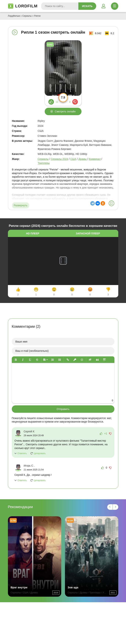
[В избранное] (111, 203)
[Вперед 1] (116, 507)
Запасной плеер (88, 233)
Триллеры (44, 163)
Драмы (83, 159)
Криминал (95, 159)
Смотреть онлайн (65, 111)
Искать (87, 6)
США (73, 159)
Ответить (22, 453)
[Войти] (104, 6)
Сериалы (27, 16)
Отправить (63, 409)
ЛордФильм (14, 16)
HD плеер (33, 233)
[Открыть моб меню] (115, 6)
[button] (16, 360)
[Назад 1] (110, 507)
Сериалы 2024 (60, 159)
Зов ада (73, 587)
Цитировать (40, 453)
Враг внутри (19, 587)
